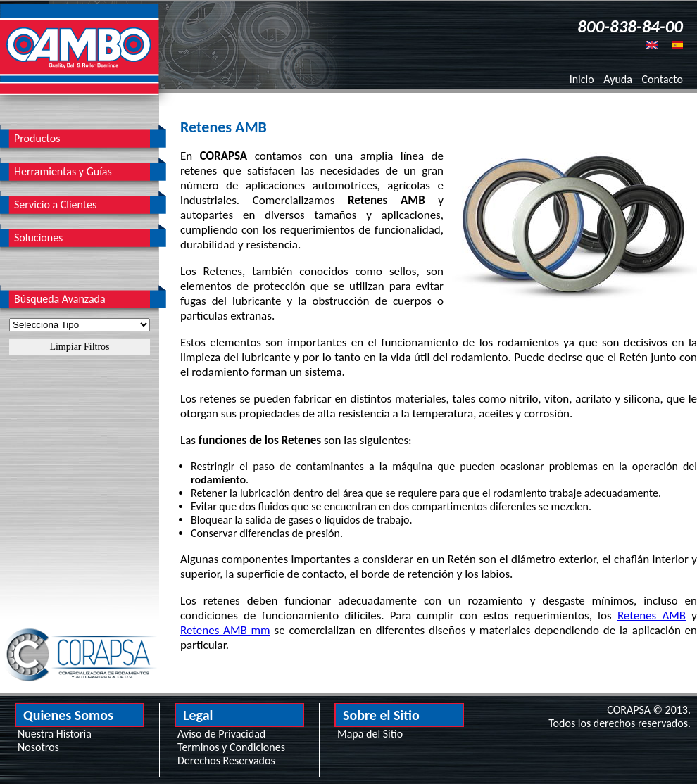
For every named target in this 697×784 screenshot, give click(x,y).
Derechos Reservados (226, 760)
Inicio (582, 79)
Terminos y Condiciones (231, 747)
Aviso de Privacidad (221, 734)
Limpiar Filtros (79, 347)
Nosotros (38, 747)
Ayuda (618, 79)
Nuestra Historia (55, 734)
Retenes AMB (652, 615)
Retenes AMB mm (225, 630)
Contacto (663, 79)
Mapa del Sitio (370, 734)
